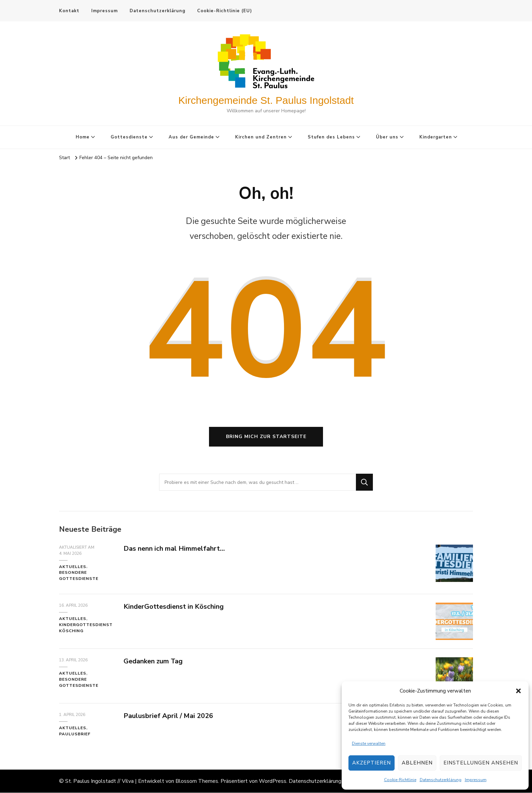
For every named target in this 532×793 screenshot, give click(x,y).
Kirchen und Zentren (261, 137)
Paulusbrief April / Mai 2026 (168, 716)
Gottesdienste (129, 137)
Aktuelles (73, 567)
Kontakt (69, 11)
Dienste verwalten (369, 743)
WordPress (273, 781)
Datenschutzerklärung (441, 780)
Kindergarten (436, 137)
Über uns (387, 137)
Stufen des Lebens (331, 137)
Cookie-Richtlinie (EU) (225, 11)
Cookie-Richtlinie (400, 780)
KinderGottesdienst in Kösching (174, 607)
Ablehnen (417, 763)
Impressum (476, 780)
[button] (518, 691)
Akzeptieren (372, 763)
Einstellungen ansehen (481, 763)
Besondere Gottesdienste (79, 576)
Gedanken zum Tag (153, 662)
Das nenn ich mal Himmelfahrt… (174, 549)
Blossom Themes (197, 781)
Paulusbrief (75, 734)
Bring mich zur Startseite (266, 437)
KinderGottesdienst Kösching (86, 628)
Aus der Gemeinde (191, 137)
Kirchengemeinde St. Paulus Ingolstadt (266, 100)
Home (83, 137)
